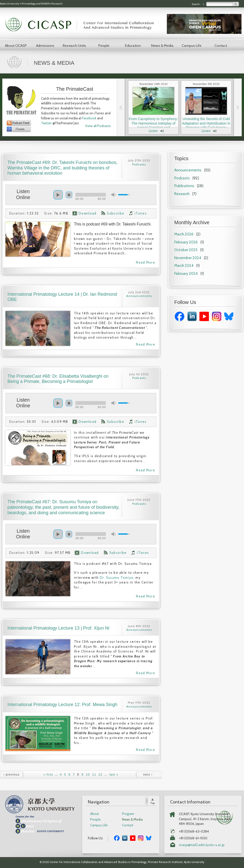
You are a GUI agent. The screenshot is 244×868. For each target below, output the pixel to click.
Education (133, 46)
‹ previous (11, 775)
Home (15, 62)
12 (101, 775)
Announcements (188, 170)
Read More (146, 262)
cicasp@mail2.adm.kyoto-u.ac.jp (202, 845)
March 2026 (184, 234)
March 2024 (184, 266)
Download (88, 213)
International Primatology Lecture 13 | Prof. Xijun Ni (58, 628)
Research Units (74, 46)
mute (114, 195)
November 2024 (188, 258)
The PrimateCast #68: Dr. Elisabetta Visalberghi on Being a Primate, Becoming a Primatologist (58, 379)
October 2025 (186, 250)
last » (114, 775)
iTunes (141, 213)
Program (128, 814)
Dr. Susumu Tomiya (117, 578)
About (94, 814)
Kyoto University (10, 4)
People (104, 46)
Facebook (89, 118)
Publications (184, 186)
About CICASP (16, 46)
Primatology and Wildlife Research (42, 4)
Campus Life (192, 46)
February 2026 (186, 242)
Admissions (45, 46)
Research (182, 194)
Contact (221, 46)
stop (69, 195)
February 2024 (186, 274)
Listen (153, 131)
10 (88, 775)
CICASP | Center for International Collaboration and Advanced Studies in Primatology (82, 25)
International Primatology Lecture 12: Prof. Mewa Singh (62, 705)
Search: (196, 4)
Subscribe (116, 213)
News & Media (162, 46)
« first (48, 775)
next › (148, 775)
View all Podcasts (98, 126)
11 (94, 775)
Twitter (46, 123)
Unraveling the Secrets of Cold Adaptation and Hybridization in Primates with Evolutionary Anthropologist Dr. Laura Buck (206, 125)
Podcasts (182, 178)
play (58, 195)
